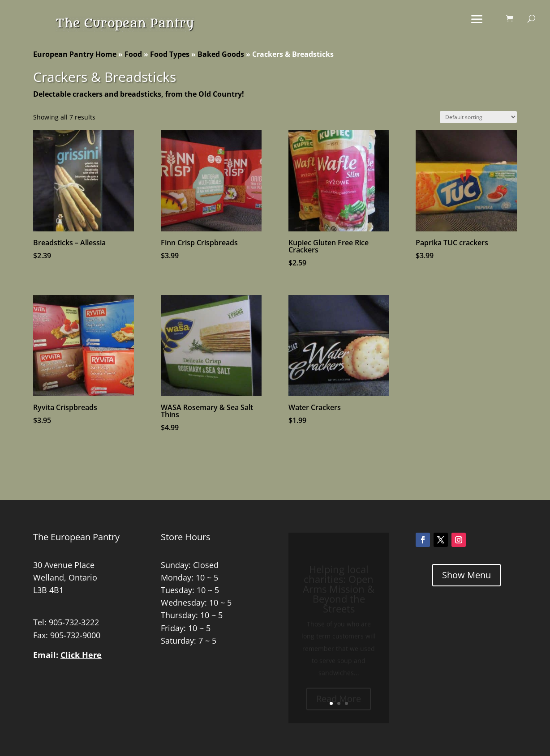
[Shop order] (478, 117)
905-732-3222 (74, 622)
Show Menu (466, 575)
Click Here (81, 655)
